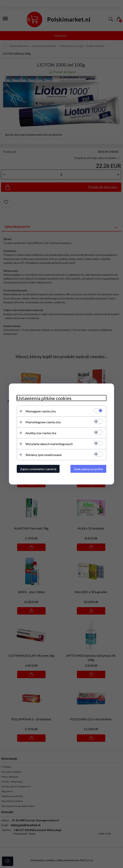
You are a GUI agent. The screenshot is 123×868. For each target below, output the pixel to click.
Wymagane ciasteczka (41, 411)
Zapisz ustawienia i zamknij (38, 469)
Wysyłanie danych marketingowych (49, 444)
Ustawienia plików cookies (44, 398)
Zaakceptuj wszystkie (88, 469)
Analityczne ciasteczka (41, 433)
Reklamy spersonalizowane (44, 455)
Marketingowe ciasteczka (43, 422)
